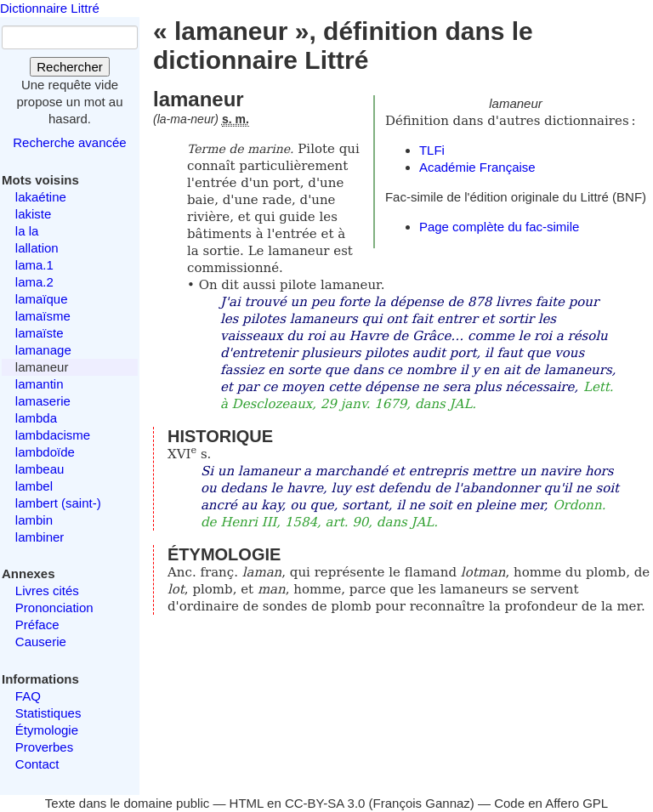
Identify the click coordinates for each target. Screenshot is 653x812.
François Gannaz (422, 803)
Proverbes (44, 747)
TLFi (432, 150)
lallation (37, 248)
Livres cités (47, 591)
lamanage (43, 350)
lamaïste (40, 333)
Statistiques (48, 713)
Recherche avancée (69, 142)
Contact (37, 764)
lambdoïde (45, 452)
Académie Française (477, 167)
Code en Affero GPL (551, 803)
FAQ (28, 696)
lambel (34, 486)
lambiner (40, 537)
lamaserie (43, 401)
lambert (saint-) (58, 503)
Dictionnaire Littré (50, 8)
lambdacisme (53, 435)
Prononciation (54, 608)
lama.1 (34, 265)
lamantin (40, 384)
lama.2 (34, 282)
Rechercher (70, 67)
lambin (34, 520)
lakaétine (41, 197)
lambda (36, 418)
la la (27, 231)
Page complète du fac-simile (499, 227)
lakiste (34, 214)
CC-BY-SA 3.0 (325, 803)
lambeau (40, 469)
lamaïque (42, 299)
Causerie (41, 642)
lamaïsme (43, 316)
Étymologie (47, 730)
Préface (37, 625)
